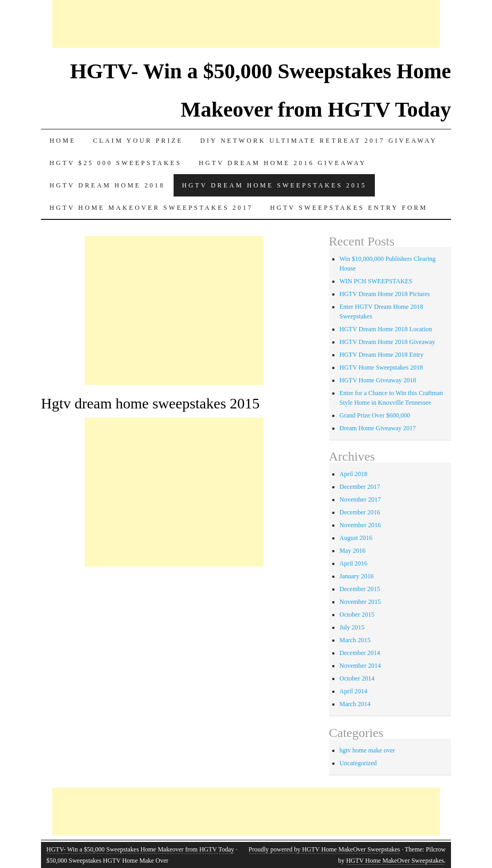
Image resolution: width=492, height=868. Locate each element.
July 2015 (352, 627)
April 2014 (354, 691)
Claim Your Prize (138, 141)
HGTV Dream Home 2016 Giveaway (282, 163)
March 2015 (355, 640)
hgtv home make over (367, 750)
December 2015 (360, 589)
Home (63, 141)
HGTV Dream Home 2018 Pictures (385, 294)
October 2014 (357, 678)
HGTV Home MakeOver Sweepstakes (395, 861)
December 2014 (360, 653)
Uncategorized (358, 763)
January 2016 (357, 576)
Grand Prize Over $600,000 (375, 415)
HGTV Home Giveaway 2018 (378, 380)
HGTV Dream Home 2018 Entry (382, 355)
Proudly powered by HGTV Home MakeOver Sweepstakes (324, 849)
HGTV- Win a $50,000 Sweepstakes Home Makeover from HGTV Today (140, 849)
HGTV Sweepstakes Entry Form (349, 208)
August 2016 (356, 538)
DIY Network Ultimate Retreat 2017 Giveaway (319, 141)
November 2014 (360, 666)
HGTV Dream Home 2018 (107, 185)
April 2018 (354, 474)
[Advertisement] (246, 24)
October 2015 (357, 615)
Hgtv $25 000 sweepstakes (116, 163)
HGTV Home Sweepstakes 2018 (382, 367)
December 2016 (360, 512)
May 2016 (353, 551)
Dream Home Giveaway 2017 (378, 428)
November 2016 (360, 525)
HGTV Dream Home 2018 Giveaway (388, 342)
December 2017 (360, 487)
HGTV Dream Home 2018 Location (386, 329)
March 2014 (355, 704)
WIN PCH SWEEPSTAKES (376, 281)
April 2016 (354, 563)
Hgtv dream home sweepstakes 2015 (274, 185)
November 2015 (360, 602)
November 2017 (360, 499)
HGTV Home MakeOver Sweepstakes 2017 (151, 208)
